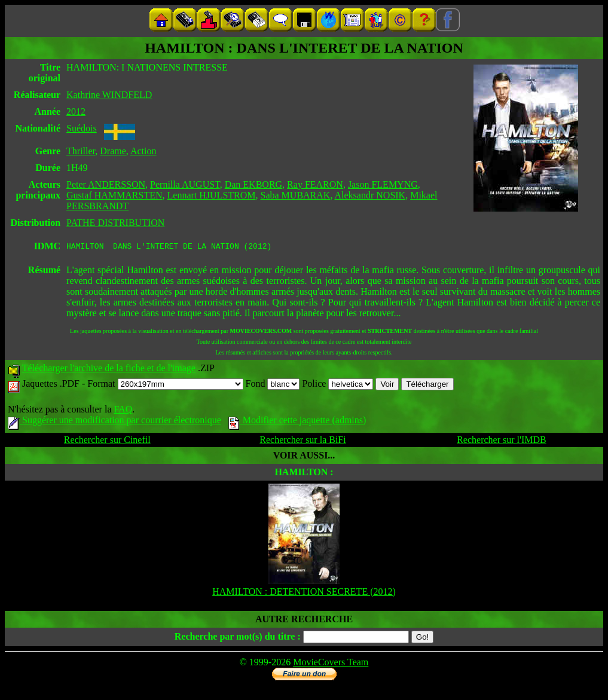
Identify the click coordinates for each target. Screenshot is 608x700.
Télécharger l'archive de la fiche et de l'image (109, 370)
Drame (113, 151)
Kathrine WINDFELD (109, 95)
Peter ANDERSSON (106, 184)
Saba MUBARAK (296, 195)
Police (337, 385)
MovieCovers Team (331, 664)
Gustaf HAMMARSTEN (114, 195)
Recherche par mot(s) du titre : (238, 638)
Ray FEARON (315, 184)
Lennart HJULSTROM (212, 195)
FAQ (123, 411)
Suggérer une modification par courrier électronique (114, 422)
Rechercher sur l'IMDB (502, 441)
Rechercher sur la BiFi (303, 441)
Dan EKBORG (253, 184)
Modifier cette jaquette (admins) (297, 422)
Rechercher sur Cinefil (107, 441)
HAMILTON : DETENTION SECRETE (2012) (304, 593)
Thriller (81, 151)
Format (165, 385)
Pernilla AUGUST (185, 184)
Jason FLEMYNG (383, 184)
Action (143, 151)
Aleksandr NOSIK (370, 195)
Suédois (82, 128)
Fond (273, 385)
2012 (76, 111)
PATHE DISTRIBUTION (115, 223)
